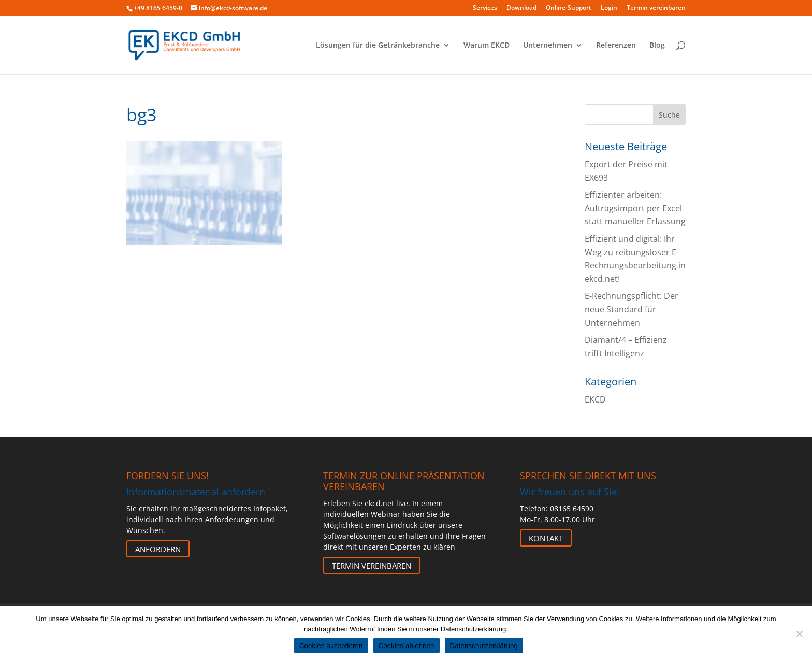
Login (609, 8)
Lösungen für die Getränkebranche (378, 46)
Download (521, 8)
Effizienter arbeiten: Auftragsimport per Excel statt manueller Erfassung (635, 208)
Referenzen (616, 46)
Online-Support (569, 8)
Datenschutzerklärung (484, 646)
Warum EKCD (487, 46)
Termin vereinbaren (656, 8)
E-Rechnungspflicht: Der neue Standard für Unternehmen (632, 309)
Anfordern (158, 549)
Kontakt (546, 538)
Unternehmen (548, 46)
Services (485, 8)
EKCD (595, 399)
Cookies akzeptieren (331, 646)
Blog (657, 46)
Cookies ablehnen (407, 646)
